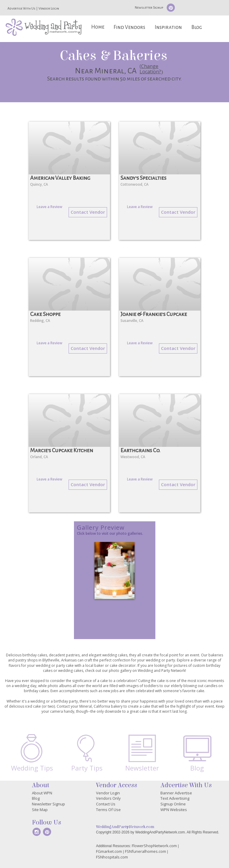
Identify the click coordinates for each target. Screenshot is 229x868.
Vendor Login (49, 8)
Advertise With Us (21, 8)
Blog (197, 27)
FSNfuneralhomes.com (146, 851)
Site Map (40, 810)
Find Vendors (129, 27)
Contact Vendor (88, 212)
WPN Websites (174, 810)
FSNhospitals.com (112, 857)
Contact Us (106, 804)
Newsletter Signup (149, 7)
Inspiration (168, 27)
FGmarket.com (109, 851)
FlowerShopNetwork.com (154, 846)
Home (98, 27)
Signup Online (173, 804)
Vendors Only (108, 798)
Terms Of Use (108, 810)
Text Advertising (175, 798)
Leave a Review (49, 207)
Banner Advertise (176, 793)
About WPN (42, 793)
